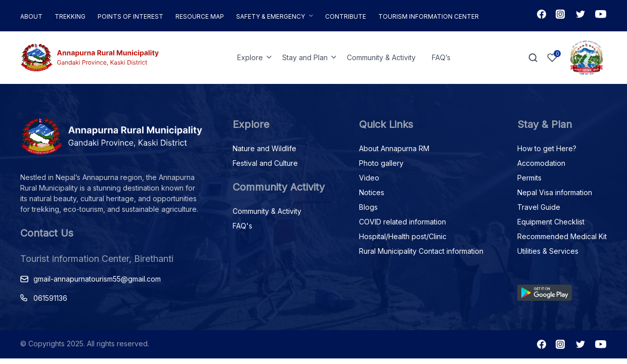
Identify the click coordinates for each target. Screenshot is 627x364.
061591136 (50, 298)
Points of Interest (130, 16)
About (31, 16)
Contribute (346, 16)
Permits (529, 178)
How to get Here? (547, 148)
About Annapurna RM (394, 148)
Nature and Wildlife (264, 148)
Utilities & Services (548, 251)
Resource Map (200, 16)
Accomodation (541, 163)
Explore (250, 57)
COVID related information (402, 222)
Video (369, 178)
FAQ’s (441, 57)
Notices (372, 192)
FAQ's (242, 226)
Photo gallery (381, 163)
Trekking (70, 16)
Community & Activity (381, 57)
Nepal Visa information (555, 192)
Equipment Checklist (551, 222)
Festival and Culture (265, 163)
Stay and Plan (305, 57)
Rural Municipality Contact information (421, 251)
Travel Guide (539, 207)
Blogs (368, 207)
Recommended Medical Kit (562, 236)
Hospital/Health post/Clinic (403, 236)
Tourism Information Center (429, 16)
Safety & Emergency (271, 16)
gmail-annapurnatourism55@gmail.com (97, 279)
